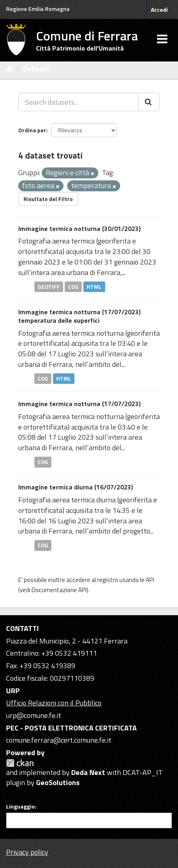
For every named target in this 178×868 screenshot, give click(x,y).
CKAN (20, 763)
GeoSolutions (58, 782)
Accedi (159, 10)
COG (73, 286)
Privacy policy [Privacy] (27, 852)
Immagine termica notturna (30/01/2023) (79, 229)
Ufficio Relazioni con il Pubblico (54, 703)
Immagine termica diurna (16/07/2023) (76, 487)
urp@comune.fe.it (34, 715)
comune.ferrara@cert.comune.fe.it (59, 740)
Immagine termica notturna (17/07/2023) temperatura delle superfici (79, 316)
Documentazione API (59, 590)
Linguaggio (20, 807)
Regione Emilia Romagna (38, 9)
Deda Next (88, 772)
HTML (94, 286)
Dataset (36, 69)
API (150, 580)
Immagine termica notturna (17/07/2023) (79, 404)
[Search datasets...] (78, 102)
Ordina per (32, 130)
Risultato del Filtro (48, 199)
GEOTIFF (49, 286)
